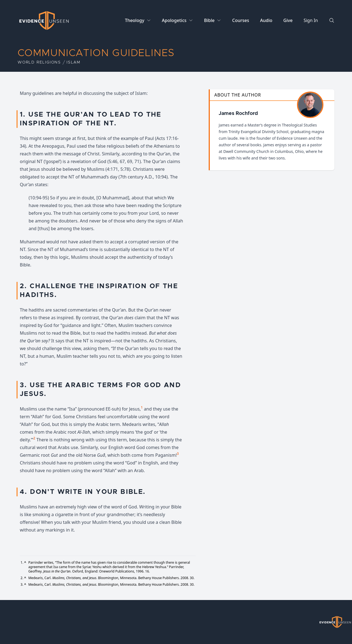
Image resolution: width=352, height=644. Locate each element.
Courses (240, 20)
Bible (209, 20)
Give (288, 20)
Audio (266, 20)
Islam (74, 62)
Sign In (311, 20)
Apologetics (174, 20)
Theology (134, 20)
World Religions (39, 62)
